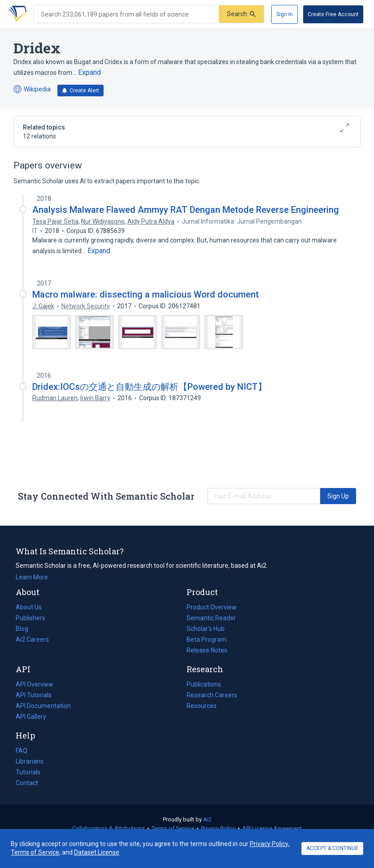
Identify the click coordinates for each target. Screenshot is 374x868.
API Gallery (31, 717)
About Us (29, 607)
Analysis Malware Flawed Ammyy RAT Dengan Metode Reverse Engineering (186, 210)
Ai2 (207, 819)
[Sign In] (285, 14)
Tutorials (28, 772)
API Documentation (43, 706)
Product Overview (212, 607)
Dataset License (97, 852)
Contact (27, 783)
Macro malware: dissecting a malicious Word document (146, 294)
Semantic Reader (211, 618)
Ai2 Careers (32, 639)
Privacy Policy (218, 828)
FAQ (22, 751)
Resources (202, 706)
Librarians (30, 761)
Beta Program (207, 639)
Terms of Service (173, 828)
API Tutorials (34, 695)
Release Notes (207, 650)
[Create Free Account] (333, 14)
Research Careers (212, 695)
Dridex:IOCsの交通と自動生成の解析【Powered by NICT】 (150, 387)
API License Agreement (272, 828)
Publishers (30, 618)
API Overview (35, 684)
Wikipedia (32, 89)
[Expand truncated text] (89, 73)
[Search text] (126, 14)
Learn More (32, 577)
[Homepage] (17, 14)
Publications (204, 684)
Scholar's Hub (206, 629)
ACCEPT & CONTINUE (332, 848)
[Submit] (241, 14)
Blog (26, 629)
